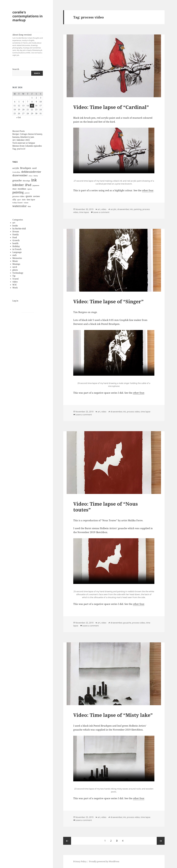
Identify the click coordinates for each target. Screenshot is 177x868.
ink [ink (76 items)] (34, 180)
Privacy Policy (80, 861)
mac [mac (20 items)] (15, 189)
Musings (16, 264)
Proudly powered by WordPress (104, 861)
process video (133, 412)
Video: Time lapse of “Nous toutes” (106, 507)
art (14, 223)
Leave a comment (101, 212)
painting (138, 209)
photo (15, 270)
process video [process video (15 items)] (18, 196)
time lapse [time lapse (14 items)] (31, 200)
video (15, 282)
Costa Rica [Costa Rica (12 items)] (16, 172)
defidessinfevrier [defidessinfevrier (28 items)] (31, 172)
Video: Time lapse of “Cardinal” (111, 107)
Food (15, 237)
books (15, 226)
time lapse (84, 212)
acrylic (113, 209)
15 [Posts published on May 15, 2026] (32, 106)
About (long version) (28, 45)
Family (16, 234)
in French (17, 249)
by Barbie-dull (19, 229)
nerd (15, 267)
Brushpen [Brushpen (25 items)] (26, 168)
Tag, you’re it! (19, 149)
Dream (16, 232)
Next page (161, 841)
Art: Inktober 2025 (21, 140)
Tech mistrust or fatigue (24, 143)
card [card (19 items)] (34, 168)
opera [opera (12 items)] (29, 189)
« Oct (19, 117)
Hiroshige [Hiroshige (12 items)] (26, 181)
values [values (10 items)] (26, 203)
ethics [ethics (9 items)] (31, 176)
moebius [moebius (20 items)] (22, 189)
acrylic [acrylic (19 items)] (16, 168)
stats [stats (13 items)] (24, 200)
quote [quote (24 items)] (29, 196)
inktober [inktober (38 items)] (18, 185)
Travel (15, 279)
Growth (16, 240)
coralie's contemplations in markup (28, 16)
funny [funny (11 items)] (36, 176)
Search (16, 69)
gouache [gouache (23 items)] (17, 180)
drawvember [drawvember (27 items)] (20, 175)
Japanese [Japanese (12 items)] (36, 185)
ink (131, 209)
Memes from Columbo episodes (27, 146)
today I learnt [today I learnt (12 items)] (18, 203)
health (15, 243)
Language (17, 252)
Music (15, 261)
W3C (15, 285)
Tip (14, 276)
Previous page (67, 841)
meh (15, 255)
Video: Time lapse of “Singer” (108, 301)
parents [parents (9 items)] (27, 193)
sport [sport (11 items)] (19, 200)
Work (15, 288)
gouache (127, 623)
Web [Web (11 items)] (29, 206)
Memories (17, 258)
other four (148, 190)
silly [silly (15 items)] (14, 200)
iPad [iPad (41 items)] (28, 185)
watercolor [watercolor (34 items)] (19, 206)
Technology (18, 273)
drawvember (123, 209)
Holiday (16, 246)
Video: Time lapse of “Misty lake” (113, 715)
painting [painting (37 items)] (18, 192)
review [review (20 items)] (37, 196)
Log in (15, 301)
